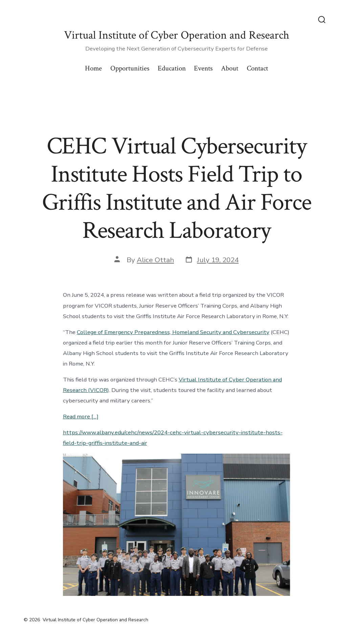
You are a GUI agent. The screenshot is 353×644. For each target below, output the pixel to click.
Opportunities (130, 68)
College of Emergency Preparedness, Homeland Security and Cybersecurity (173, 332)
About (230, 68)
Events (203, 68)
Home (93, 68)
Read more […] (81, 417)
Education (172, 68)
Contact (257, 68)
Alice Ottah (155, 260)
